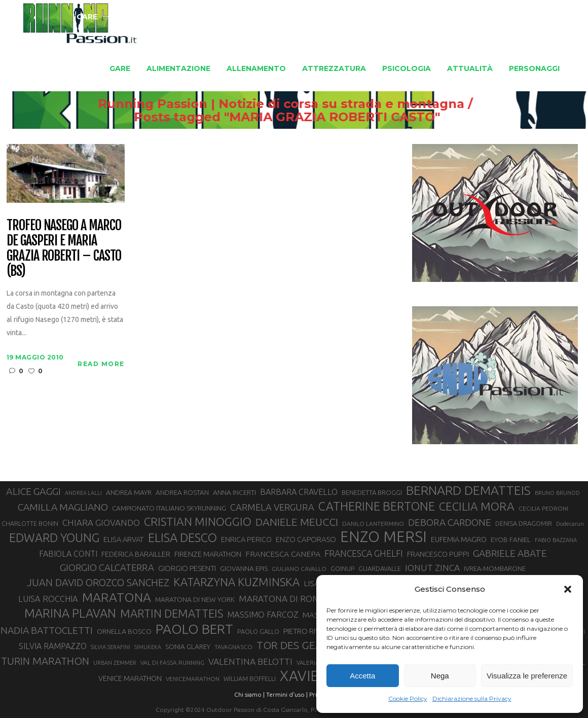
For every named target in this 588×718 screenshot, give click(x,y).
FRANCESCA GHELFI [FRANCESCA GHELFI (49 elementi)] (364, 553)
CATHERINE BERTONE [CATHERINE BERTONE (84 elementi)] (377, 506)
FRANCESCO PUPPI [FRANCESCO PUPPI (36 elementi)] (438, 554)
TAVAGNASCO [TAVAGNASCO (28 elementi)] (233, 647)
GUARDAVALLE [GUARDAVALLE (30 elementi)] (380, 568)
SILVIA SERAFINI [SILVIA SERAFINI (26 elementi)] (111, 647)
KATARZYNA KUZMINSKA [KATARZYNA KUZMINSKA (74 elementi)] (236, 582)
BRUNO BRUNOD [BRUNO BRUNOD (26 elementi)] (557, 493)
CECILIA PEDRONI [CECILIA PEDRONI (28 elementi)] (543, 508)
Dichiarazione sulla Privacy (472, 698)
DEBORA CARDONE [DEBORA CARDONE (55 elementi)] (450, 522)
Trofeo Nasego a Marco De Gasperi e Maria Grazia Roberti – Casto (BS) (64, 248)
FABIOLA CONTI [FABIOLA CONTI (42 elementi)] (68, 554)
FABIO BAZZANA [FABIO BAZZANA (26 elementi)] (556, 540)
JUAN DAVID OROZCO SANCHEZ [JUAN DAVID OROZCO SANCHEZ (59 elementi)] (98, 583)
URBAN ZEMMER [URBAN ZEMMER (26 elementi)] (115, 663)
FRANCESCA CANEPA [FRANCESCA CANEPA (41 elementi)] (283, 554)
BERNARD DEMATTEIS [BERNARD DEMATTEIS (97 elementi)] (468, 490)
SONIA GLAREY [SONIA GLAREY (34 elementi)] (188, 647)
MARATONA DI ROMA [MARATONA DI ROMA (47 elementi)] (282, 599)
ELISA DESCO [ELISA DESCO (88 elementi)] (182, 538)
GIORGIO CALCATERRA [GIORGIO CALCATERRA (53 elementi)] (107, 568)
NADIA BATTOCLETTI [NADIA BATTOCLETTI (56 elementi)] (47, 630)
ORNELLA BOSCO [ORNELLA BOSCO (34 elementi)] (124, 631)
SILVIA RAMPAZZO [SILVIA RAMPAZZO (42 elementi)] (53, 646)
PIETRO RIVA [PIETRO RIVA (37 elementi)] (304, 631)
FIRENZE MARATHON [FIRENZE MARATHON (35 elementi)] (208, 554)
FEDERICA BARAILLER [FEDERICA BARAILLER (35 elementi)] (136, 554)
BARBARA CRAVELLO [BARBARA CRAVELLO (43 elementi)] (299, 492)
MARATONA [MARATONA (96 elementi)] (117, 597)
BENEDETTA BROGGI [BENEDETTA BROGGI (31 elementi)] (372, 492)
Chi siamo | (249, 694)
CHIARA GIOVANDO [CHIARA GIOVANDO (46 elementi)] (101, 523)
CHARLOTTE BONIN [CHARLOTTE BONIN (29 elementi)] (30, 523)
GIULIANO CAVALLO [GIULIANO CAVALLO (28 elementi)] (299, 569)
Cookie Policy (408, 698)
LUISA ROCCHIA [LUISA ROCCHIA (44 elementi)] (48, 599)
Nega (440, 676)
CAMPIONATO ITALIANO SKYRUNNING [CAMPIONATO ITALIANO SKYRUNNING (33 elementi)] (169, 508)
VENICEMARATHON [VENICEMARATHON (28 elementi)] (193, 679)
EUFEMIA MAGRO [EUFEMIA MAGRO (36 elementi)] (459, 539)
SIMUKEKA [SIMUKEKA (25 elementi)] (148, 647)
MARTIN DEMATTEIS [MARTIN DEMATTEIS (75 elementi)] (172, 613)
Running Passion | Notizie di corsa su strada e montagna (278, 104)
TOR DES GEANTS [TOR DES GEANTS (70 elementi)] (299, 645)
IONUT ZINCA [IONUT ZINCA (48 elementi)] (432, 568)
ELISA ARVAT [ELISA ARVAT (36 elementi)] (124, 539)
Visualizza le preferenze (527, 676)
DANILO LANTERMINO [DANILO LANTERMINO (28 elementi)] (373, 524)
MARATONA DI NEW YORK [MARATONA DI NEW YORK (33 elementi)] (195, 599)
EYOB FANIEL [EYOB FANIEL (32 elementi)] (511, 540)
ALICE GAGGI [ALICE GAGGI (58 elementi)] (33, 491)
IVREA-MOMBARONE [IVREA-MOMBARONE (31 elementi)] (495, 568)
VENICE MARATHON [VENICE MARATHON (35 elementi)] (130, 678)
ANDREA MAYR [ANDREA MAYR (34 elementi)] (129, 492)
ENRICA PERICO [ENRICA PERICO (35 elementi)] (246, 540)
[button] (568, 589)
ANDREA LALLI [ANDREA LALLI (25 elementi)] (83, 493)
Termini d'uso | (287, 694)
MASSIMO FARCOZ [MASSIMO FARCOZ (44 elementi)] (263, 615)
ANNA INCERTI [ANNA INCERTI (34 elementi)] (234, 492)
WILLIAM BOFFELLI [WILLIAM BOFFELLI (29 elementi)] (250, 678)
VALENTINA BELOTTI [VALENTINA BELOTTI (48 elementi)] (250, 661)
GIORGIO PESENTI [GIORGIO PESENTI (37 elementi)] (187, 568)
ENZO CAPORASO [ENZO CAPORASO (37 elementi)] (306, 539)
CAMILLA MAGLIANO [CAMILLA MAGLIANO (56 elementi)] (63, 507)
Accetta (362, 676)
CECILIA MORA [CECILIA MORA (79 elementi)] (477, 506)
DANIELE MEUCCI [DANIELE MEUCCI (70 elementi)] (297, 522)
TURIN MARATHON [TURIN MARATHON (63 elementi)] (45, 661)
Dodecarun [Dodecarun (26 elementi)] (570, 524)
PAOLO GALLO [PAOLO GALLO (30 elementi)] (258, 631)
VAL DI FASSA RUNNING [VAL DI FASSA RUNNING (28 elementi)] (172, 662)
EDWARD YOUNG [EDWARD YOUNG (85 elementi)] (54, 537)
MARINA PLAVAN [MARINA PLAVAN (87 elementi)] (70, 613)
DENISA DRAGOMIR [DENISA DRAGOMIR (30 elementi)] (524, 523)
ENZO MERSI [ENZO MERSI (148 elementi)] (383, 537)
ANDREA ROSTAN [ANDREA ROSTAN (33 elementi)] (182, 492)
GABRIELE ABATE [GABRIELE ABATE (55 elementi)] (510, 553)
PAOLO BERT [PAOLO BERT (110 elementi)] (194, 629)
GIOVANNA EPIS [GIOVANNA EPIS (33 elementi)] (244, 568)
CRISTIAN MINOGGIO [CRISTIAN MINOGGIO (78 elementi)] (198, 522)
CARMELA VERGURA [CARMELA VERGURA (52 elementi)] (272, 507)
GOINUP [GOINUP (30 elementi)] (342, 568)
